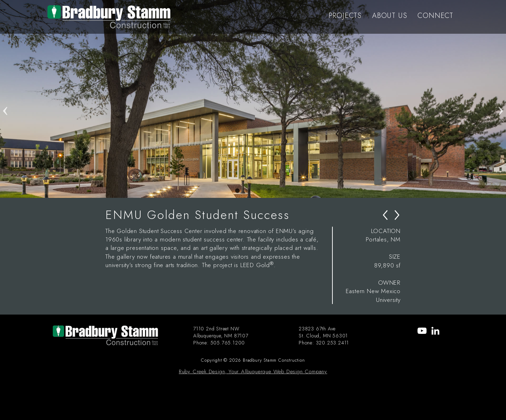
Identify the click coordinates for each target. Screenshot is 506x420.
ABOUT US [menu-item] (390, 16)
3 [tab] (258, 191)
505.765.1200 (228, 343)
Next (501, 99)
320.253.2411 (333, 343)
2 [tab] (248, 191)
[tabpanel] (253, 99)
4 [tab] (269, 191)
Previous (5, 99)
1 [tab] (237, 191)
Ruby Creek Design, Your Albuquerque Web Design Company (253, 371)
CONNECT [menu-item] (435, 16)
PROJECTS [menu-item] (345, 16)
